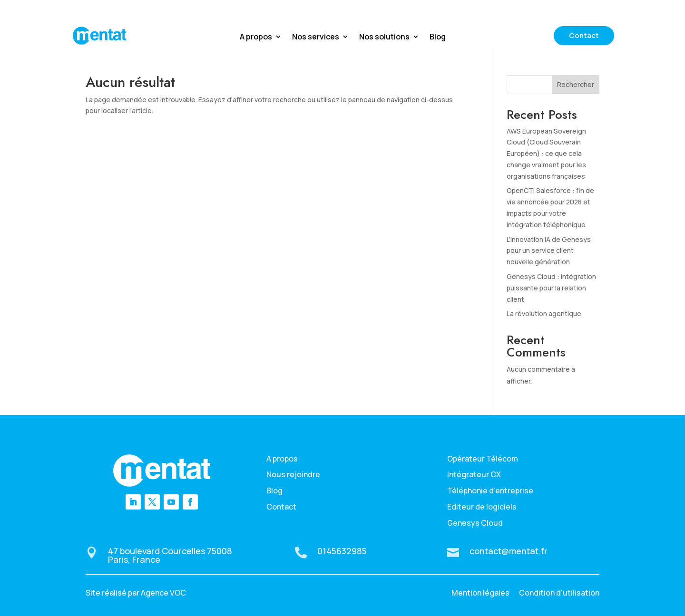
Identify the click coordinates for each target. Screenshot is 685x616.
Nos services (316, 38)
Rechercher (576, 84)
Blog (438, 38)
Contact (584, 35)
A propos (256, 38)
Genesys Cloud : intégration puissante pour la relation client (551, 288)
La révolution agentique (544, 313)
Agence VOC (163, 593)
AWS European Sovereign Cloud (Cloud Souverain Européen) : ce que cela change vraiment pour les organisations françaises (546, 154)
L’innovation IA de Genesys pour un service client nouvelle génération (549, 251)
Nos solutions (384, 38)
